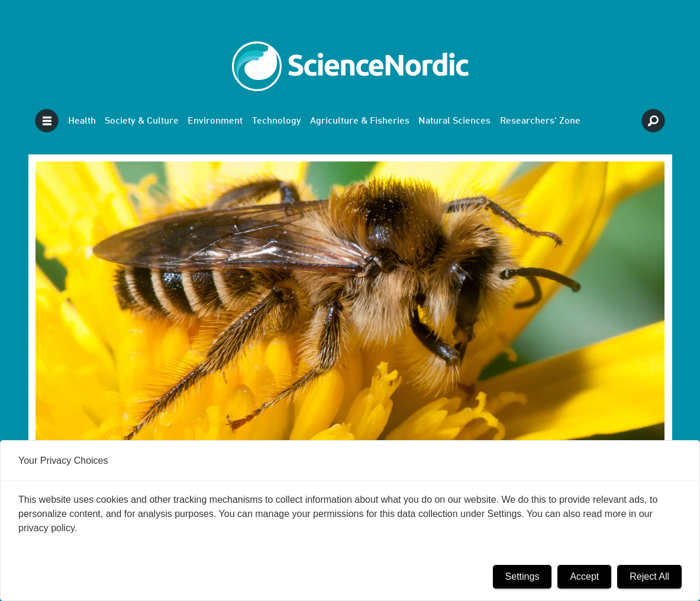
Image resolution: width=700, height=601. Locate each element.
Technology (277, 121)
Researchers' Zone (540, 121)
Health (82, 121)
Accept (584, 576)
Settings (522, 576)
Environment (215, 121)
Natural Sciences (454, 121)
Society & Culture (142, 121)
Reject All (649, 576)
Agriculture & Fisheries (360, 121)
